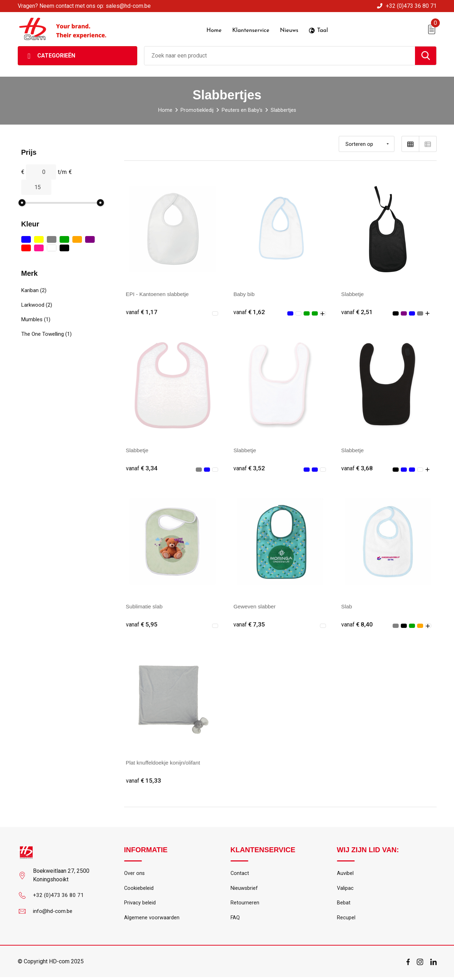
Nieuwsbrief (244, 889)
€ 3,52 (249, 468)
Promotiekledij (196, 109)
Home (165, 109)
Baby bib (244, 293)
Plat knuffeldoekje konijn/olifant (165, 763)
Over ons (135, 874)
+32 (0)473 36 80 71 (411, 6)
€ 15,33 (144, 781)
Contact (240, 874)
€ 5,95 (142, 625)
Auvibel (345, 874)
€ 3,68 (357, 468)
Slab (347, 606)
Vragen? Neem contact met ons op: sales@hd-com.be (84, 6)
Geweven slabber (256, 606)
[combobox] (280, 55)
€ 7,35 (249, 625)
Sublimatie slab (145, 606)
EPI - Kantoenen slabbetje (159, 293)
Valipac (345, 889)
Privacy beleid (140, 905)
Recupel (346, 920)
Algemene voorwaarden (152, 920)
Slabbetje (353, 293)
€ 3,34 (142, 468)
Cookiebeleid (139, 889)
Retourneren (245, 905)
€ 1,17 (142, 311)
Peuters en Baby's (242, 109)
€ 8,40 (357, 625)
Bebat (344, 905)
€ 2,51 (357, 311)
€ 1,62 (249, 311)
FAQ (235, 920)
